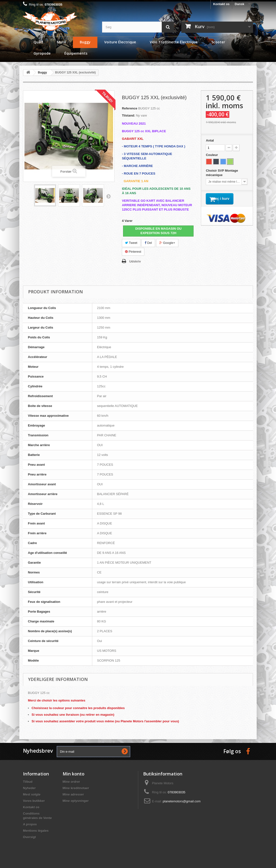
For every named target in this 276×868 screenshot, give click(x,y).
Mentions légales (36, 831)
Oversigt (29, 837)
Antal (210, 140)
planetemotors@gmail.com (182, 801)
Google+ (167, 243)
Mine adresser (73, 794)
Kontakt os (221, 4)
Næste (108, 196)
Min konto (74, 774)
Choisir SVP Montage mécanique (222, 173)
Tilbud (28, 782)
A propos (30, 824)
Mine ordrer (71, 782)
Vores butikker (34, 801)
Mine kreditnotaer (76, 788)
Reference (130, 108)
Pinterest (133, 252)
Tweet (131, 243)
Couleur (212, 155)
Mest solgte (32, 794)
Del (148, 243)
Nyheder (29, 788)
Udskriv (135, 261)
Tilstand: (128, 115)
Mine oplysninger (76, 801)
